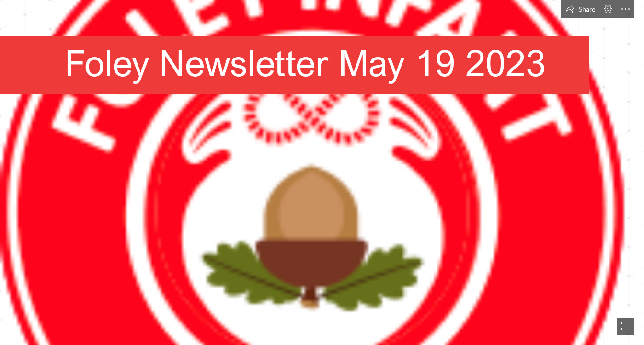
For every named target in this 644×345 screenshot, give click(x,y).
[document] (322, 172)
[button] (580, 9)
